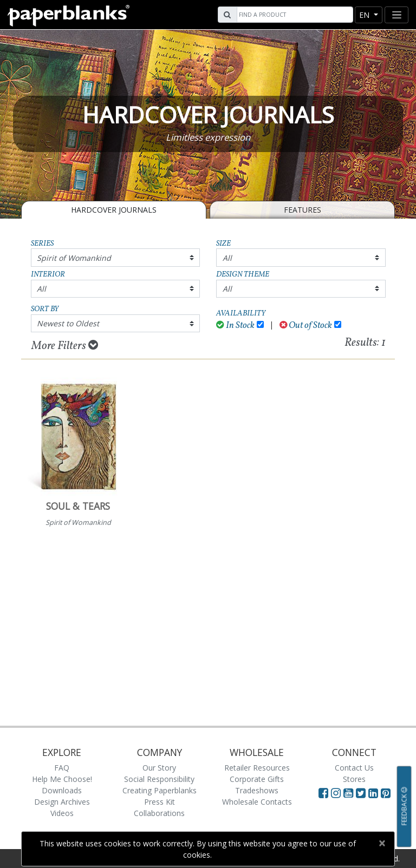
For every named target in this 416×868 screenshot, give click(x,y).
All (227, 258)
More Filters (65, 346)
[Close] (382, 843)
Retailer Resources (257, 768)
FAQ (62, 768)
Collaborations (159, 813)
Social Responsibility (159, 779)
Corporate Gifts (257, 779)
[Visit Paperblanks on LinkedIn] (375, 793)
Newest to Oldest (68, 323)
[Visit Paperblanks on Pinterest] (386, 793)
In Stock (235, 325)
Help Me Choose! (62, 779)
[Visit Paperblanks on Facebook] (323, 793)
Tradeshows (257, 790)
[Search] (294, 15)
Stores (354, 779)
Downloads (62, 790)
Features (303, 210)
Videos (62, 813)
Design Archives (62, 802)
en (365, 15)
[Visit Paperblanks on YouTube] (350, 793)
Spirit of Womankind (74, 258)
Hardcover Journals (114, 210)
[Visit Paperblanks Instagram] (336, 793)
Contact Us (354, 768)
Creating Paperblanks (160, 790)
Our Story (159, 768)
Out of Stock (306, 325)
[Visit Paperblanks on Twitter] (362, 793)
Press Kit (160, 802)
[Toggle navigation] (396, 15)
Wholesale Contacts (257, 802)
